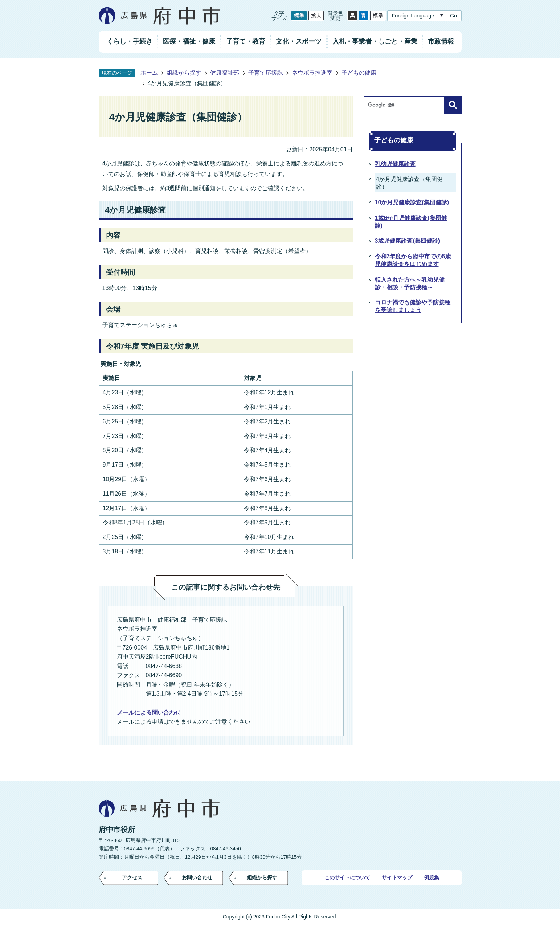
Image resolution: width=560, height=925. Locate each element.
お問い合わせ (197, 877)
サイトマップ (397, 878)
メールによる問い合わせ (149, 713)
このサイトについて (347, 878)
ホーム (149, 73)
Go (453, 16)
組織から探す (184, 73)
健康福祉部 (225, 73)
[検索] (406, 105)
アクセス (132, 877)
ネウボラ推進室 (312, 73)
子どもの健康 (359, 73)
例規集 (432, 878)
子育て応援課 (266, 73)
